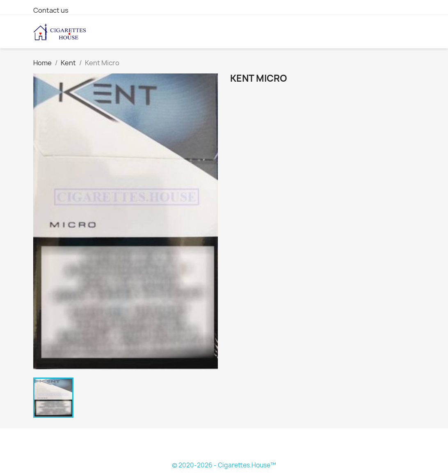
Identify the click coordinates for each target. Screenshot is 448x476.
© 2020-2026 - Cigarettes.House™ (224, 465)
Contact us (51, 10)
